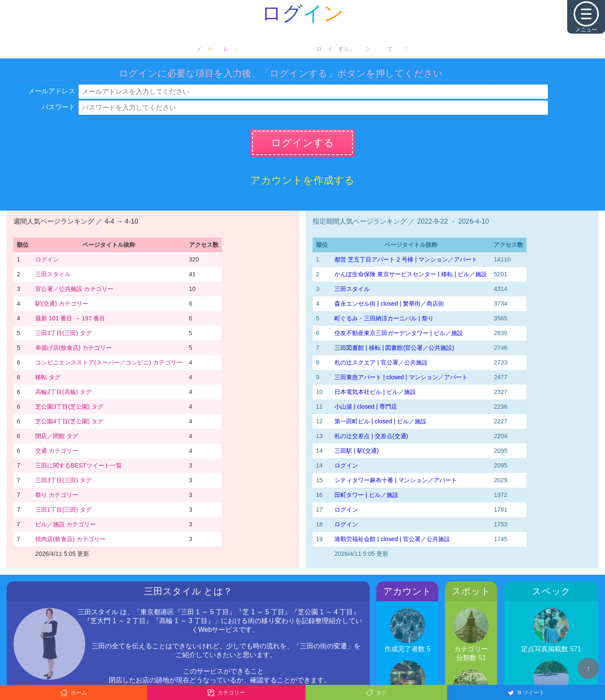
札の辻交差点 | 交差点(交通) (371, 436)
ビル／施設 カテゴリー (66, 524)
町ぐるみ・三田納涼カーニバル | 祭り (384, 318)
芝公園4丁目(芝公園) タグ (69, 421)
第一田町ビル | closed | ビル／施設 (380, 421)
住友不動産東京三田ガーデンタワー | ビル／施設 (399, 333)
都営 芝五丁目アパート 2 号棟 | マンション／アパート (406, 259)
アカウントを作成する (302, 180)
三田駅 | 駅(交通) (356, 451)
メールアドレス (52, 91)
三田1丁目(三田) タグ (63, 510)
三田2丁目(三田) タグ (63, 333)
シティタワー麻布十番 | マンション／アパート (396, 480)
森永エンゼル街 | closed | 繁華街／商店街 (389, 304)
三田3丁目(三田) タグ (63, 480)
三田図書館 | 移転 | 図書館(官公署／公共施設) (394, 348)
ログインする (302, 143)
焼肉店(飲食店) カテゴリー (71, 539)
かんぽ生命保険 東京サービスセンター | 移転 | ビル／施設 (411, 274)
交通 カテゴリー (57, 451)
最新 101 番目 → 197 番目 (70, 318)
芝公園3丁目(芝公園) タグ (69, 407)
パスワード (58, 107)
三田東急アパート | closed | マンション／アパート (401, 377)
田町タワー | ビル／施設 (366, 495)
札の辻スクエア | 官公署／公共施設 (381, 362)
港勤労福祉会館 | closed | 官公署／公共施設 (392, 539)
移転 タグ (48, 377)
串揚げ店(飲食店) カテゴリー (74, 348)
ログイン (47, 259)
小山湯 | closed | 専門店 (366, 407)
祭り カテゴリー (57, 495)
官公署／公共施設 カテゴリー (74, 289)
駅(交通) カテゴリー (62, 304)
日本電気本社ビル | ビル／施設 (375, 392)
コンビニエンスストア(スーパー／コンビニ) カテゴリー (109, 362)
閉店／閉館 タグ (57, 436)
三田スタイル (53, 274)
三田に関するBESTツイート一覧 (79, 465)
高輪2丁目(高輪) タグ (63, 392)
